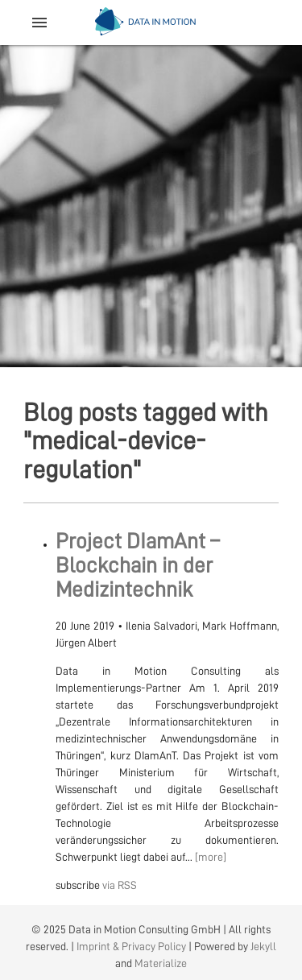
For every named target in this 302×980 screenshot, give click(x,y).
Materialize (161, 963)
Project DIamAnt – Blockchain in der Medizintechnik (137, 565)
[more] (211, 857)
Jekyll (263, 946)
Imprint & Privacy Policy (131, 946)
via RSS (120, 885)
